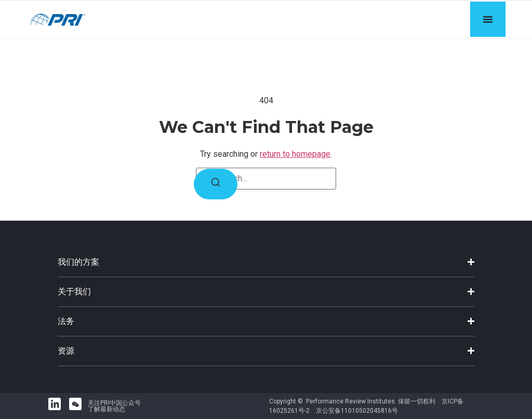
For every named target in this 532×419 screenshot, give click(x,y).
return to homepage (295, 154)
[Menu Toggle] (488, 19)
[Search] (216, 184)
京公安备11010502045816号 (357, 411)
